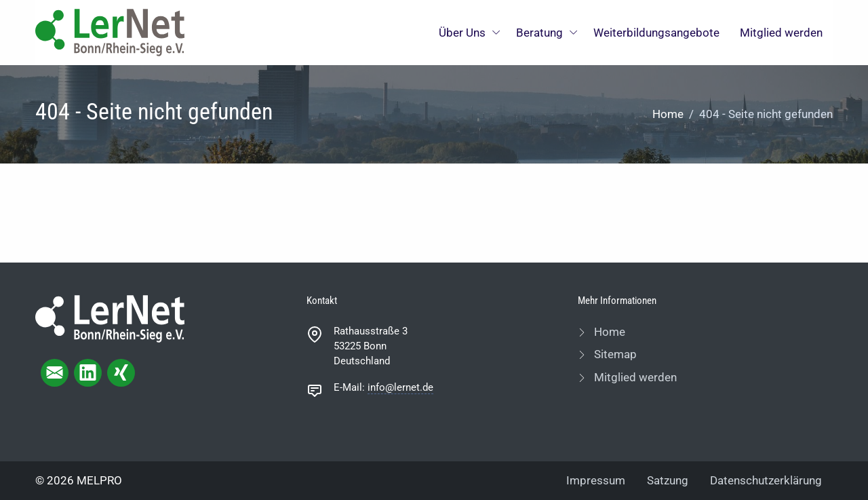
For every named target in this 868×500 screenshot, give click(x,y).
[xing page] (121, 373)
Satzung (668, 480)
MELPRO (99, 480)
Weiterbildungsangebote (656, 33)
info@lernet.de (400, 387)
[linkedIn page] (88, 373)
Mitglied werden (781, 33)
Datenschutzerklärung (766, 480)
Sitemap (614, 354)
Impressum (596, 480)
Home (668, 114)
